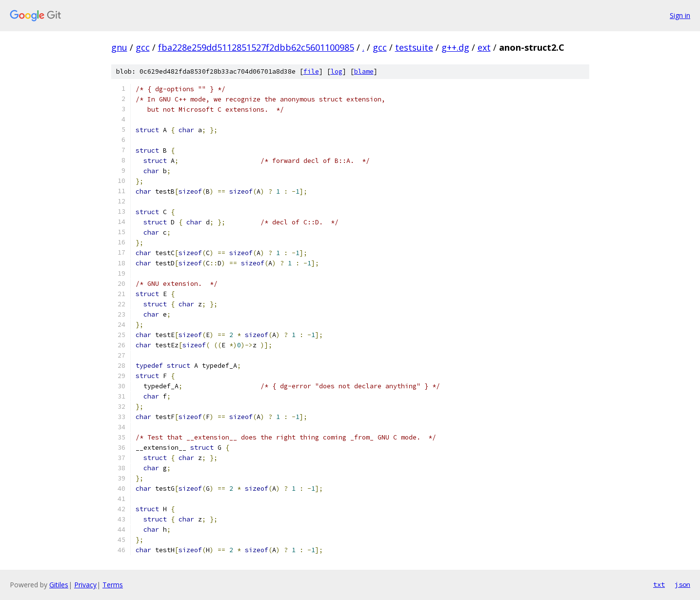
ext (484, 47)
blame (364, 71)
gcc (143, 47)
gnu (119, 47)
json (682, 584)
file (311, 71)
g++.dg (455, 47)
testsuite (414, 47)
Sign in (680, 15)
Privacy (85, 585)
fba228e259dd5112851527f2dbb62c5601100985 (256, 47)
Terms (113, 585)
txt (659, 584)
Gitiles (59, 585)
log (337, 71)
